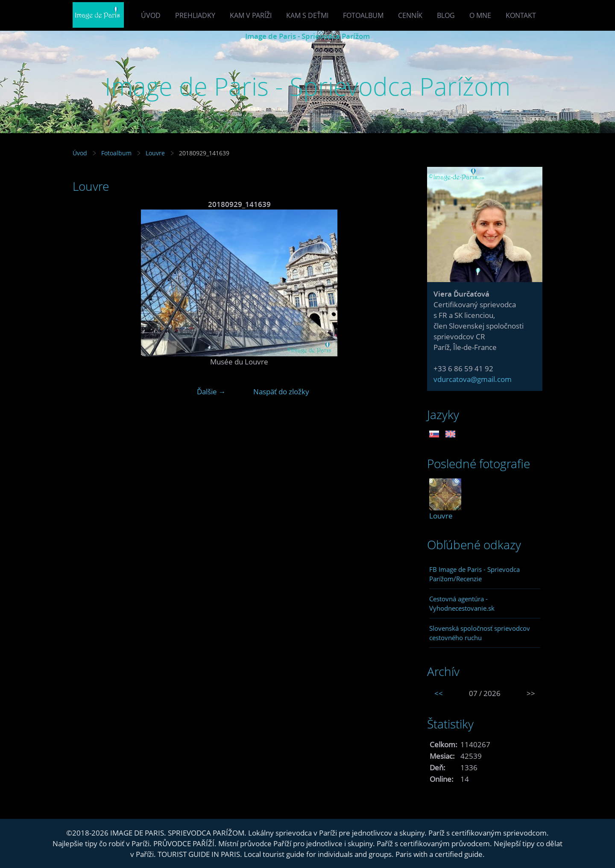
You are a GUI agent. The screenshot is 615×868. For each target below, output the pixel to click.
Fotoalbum (363, 15)
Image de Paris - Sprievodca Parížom (307, 36)
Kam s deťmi (307, 15)
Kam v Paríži (251, 15)
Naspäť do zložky (281, 392)
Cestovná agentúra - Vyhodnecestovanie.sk (462, 603)
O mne (480, 15)
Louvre (155, 153)
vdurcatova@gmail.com (473, 379)
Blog (446, 15)
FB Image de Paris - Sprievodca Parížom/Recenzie (474, 574)
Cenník (410, 15)
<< (439, 693)
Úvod (151, 15)
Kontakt (521, 15)
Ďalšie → (211, 392)
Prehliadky (195, 15)
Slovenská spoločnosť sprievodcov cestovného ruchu (480, 633)
